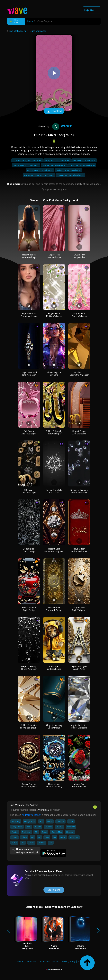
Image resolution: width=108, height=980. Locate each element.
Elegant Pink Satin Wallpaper (54, 256)
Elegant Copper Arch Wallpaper (79, 432)
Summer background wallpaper (70, 175)
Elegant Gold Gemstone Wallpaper (54, 550)
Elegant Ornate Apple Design (29, 609)
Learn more (54, 890)
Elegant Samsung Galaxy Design (54, 726)
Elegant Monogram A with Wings (79, 668)
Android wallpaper (31, 815)
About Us (31, 961)
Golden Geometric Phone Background (29, 726)
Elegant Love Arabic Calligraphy (54, 785)
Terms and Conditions (49, 961)
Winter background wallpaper (82, 165)
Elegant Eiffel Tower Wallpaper (79, 315)
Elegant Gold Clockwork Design (54, 609)
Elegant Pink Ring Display (79, 256)
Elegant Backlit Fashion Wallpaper (29, 256)
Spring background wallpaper (26, 165)
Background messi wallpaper (68, 170)
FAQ (80, 961)
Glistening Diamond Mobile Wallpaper (79, 491)
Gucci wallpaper (38, 31)
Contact (21, 961)
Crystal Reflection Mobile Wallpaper (79, 726)
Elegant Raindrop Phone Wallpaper (29, 668)
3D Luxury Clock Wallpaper (29, 491)
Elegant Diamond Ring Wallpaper (29, 374)
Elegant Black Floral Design (29, 550)
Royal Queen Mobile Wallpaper (79, 550)
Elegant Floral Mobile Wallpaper (54, 315)
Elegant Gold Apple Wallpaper (79, 609)
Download (54, 111)
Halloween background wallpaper (39, 175)
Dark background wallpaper (54, 165)
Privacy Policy (69, 961)
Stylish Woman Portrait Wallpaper (29, 315)
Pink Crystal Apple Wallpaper (29, 432)
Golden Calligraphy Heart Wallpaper (54, 432)
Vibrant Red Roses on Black (79, 785)
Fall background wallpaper (84, 160)
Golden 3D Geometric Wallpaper (79, 374)
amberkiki (62, 126)
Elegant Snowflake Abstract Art (54, 491)
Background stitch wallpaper (57, 160)
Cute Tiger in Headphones (54, 668)
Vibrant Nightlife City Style (54, 374)
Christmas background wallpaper (27, 160)
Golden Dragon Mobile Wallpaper (29, 785)
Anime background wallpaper (40, 170)
